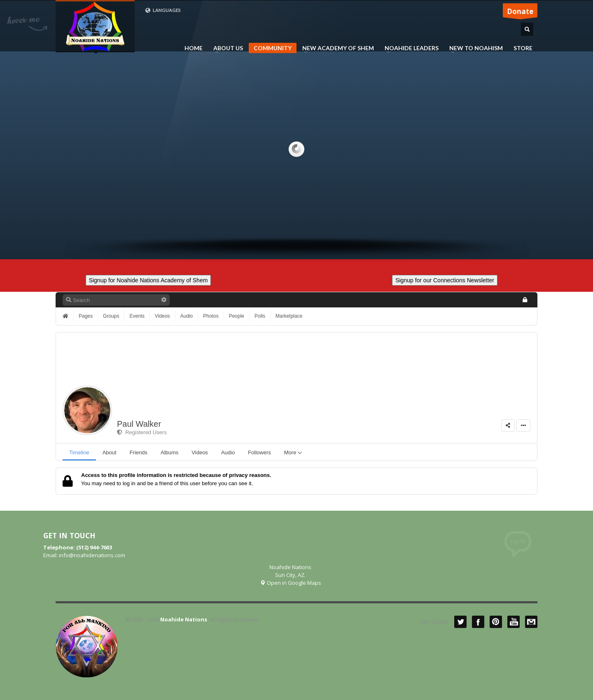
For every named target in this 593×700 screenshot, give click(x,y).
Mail (531, 622)
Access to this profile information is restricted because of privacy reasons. (176, 475)
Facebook (478, 622)
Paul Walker (139, 424)
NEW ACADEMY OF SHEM (336, 48)
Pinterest (496, 622)
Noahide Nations (184, 619)
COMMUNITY (273, 48)
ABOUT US (226, 48)
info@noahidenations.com (92, 555)
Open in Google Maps (291, 583)
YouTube (514, 622)
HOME (194, 48)
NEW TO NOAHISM (474, 48)
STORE (523, 48)
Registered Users (142, 432)
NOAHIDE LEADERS (409, 48)
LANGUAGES (163, 10)
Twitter (460, 622)
